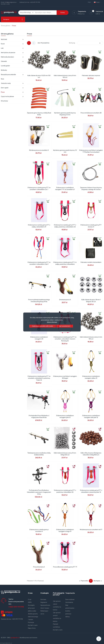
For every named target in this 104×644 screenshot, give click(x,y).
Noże (2, 79)
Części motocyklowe (7, 97)
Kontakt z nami (5, 4)
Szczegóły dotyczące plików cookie (32, 608)
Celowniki (4, 61)
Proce (3, 92)
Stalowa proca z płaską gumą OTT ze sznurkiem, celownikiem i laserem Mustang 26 (65, 339)
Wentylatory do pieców (8, 53)
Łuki (2, 48)
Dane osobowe (70, 600)
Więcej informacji (52, 322)
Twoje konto (70, 593)
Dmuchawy (4, 101)
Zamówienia (69, 602)
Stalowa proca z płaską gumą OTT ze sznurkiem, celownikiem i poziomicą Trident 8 (39, 378)
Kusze (3, 44)
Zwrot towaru (45, 608)
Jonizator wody (6, 83)
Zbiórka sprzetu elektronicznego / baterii (33, 617)
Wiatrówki (4, 39)
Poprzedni (83, 581)
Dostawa (43, 600)
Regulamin (44, 602)
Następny (98, 581)
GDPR (30, 602)
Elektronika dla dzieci (7, 57)
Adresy (68, 617)
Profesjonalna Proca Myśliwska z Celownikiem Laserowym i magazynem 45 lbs (39, 492)
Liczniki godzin (5, 66)
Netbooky (4, 70)
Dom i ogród (5, 88)
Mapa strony (32, 628)
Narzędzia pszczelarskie (8, 75)
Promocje (31, 622)
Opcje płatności (45, 605)
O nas (30, 600)
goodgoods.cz (15, 638)
